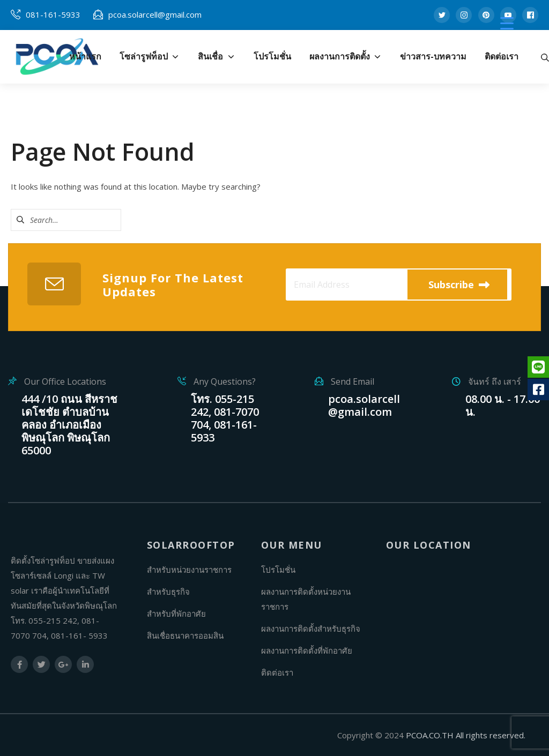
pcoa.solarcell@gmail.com (155, 14)
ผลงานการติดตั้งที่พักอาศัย (307, 650)
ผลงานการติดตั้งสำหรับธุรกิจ (311, 628)
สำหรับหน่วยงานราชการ (189, 570)
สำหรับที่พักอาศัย (176, 613)
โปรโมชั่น (278, 570)
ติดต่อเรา (277, 672)
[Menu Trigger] (507, 23)
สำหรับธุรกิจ (168, 592)
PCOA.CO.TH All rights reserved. (466, 735)
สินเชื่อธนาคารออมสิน (185, 635)
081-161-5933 (53, 14)
